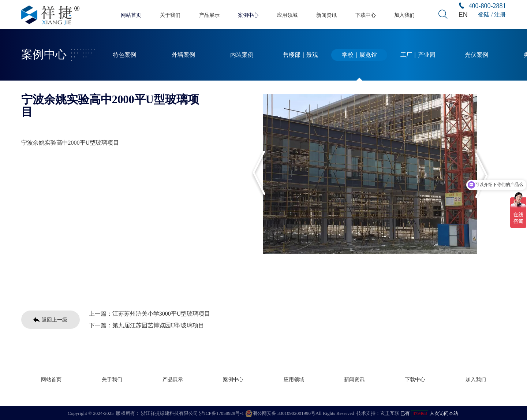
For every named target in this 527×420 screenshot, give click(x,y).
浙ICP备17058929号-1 (221, 412)
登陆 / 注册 (492, 14)
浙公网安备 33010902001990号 (280, 413)
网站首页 (131, 15)
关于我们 (170, 15)
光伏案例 (476, 55)
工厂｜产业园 (418, 55)
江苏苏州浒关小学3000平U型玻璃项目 (161, 314)
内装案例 (242, 55)
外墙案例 (183, 55)
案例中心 (248, 15)
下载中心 (366, 15)
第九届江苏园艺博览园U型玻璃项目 (158, 325)
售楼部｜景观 (300, 55)
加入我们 (404, 15)
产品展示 (209, 15)
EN (463, 14)
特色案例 (124, 55)
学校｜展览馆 (359, 55)
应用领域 (287, 15)
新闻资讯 (326, 15)
